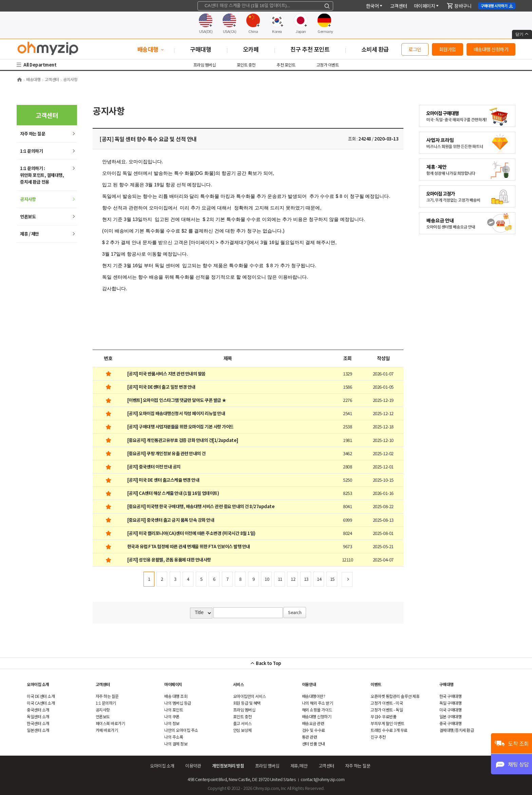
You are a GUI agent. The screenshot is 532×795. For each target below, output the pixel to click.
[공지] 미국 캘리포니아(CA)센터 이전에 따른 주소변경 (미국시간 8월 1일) (191, 533)
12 (293, 579)
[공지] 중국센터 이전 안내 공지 (154, 467)
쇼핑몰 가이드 (317, 710)
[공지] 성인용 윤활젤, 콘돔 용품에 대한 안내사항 (169, 560)
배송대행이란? (314, 696)
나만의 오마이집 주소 (181, 730)
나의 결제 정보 (176, 744)
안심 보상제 (242, 730)
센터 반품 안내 (313, 744)
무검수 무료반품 (383, 716)
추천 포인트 (286, 65)
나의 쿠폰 (172, 716)
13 (306, 579)
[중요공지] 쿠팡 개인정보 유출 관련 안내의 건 (166, 453)
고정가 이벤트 (328, 65)
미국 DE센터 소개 (41, 696)
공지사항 (28, 199)
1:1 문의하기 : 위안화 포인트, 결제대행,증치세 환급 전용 (42, 175)
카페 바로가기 (107, 730)
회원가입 (448, 49)
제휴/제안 (299, 766)
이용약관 (193, 766)
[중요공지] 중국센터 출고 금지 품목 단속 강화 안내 (171, 520)
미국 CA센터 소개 (41, 703)
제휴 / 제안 (30, 234)
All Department (41, 65)
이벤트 (376, 684)
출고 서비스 (242, 723)
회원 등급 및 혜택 (247, 703)
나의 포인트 (174, 710)
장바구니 (459, 6)
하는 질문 (33, 134)
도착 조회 (518, 743)
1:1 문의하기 (31, 151)
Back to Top (269, 663)
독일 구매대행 (451, 703)
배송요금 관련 (313, 723)
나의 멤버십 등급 (178, 703)
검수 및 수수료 (313, 730)
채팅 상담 (518, 764)
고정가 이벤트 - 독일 (387, 710)
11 (280, 579)
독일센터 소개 (38, 716)
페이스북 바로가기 (110, 723)
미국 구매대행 (451, 710)
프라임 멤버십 (205, 65)
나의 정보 (172, 723)
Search (295, 612)
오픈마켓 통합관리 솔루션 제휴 (395, 696)
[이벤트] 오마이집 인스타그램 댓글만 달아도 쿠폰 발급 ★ (177, 400)
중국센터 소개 (38, 710)
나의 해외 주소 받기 (318, 703)
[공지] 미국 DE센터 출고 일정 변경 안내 (161, 387)
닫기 (522, 34)
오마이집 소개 (38, 684)
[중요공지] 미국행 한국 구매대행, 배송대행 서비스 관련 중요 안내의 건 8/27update (201, 506)
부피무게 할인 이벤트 (387, 723)
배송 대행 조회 (176, 696)
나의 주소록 (174, 737)
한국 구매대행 (451, 696)
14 (319, 579)
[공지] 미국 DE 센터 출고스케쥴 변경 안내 (163, 480)
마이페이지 (427, 6)
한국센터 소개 (38, 723)
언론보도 (28, 216)
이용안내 (309, 684)
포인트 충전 (246, 65)
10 (267, 579)
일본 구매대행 (451, 716)
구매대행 (446, 684)
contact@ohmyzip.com (323, 779)
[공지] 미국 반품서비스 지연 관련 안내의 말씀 (166, 374)
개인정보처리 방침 (228, 766)
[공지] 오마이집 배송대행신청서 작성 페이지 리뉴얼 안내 (176, 413)
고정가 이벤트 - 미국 (387, 703)
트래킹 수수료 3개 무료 (389, 730)
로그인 (415, 49)
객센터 (399, 6)
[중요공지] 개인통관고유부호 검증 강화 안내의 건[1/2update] (183, 440)
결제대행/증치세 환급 (457, 730)
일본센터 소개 (38, 730)
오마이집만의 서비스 (250, 696)
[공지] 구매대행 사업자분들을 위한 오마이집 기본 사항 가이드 (180, 427)
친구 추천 (378, 737)
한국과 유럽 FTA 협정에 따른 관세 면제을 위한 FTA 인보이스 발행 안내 (189, 546)
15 (332, 579)
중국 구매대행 (451, 723)
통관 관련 (310, 737)
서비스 (239, 684)
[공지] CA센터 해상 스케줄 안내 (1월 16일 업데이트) (173, 493)
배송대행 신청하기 (491, 49)
